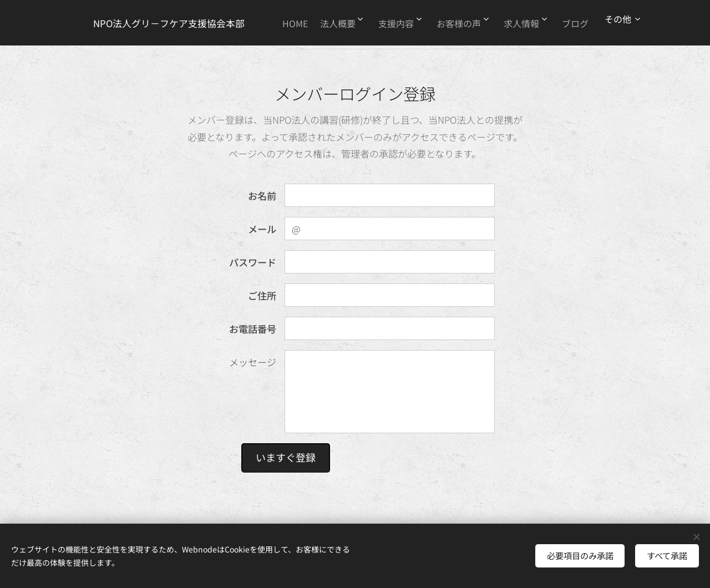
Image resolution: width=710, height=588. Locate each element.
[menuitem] (310, 23)
